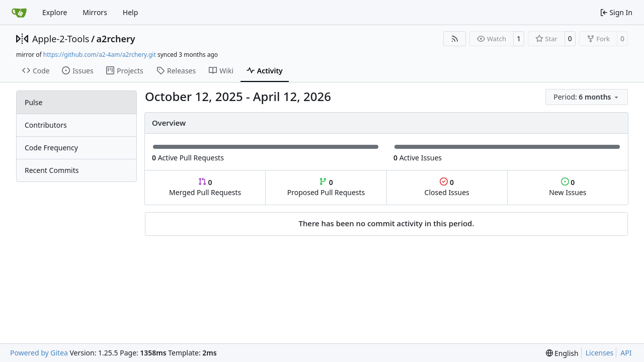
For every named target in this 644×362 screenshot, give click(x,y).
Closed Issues (447, 187)
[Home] (19, 13)
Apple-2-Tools (61, 39)
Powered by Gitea (39, 353)
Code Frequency (51, 148)
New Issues (568, 187)
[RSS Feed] (455, 39)
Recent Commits (52, 170)
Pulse (33, 102)
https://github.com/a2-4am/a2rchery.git (100, 55)
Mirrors (95, 12)
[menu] (587, 97)
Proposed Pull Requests (326, 187)
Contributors (46, 125)
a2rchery (116, 39)
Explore (55, 12)
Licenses (600, 353)
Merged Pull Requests (205, 187)
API (626, 353)
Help (131, 12)
